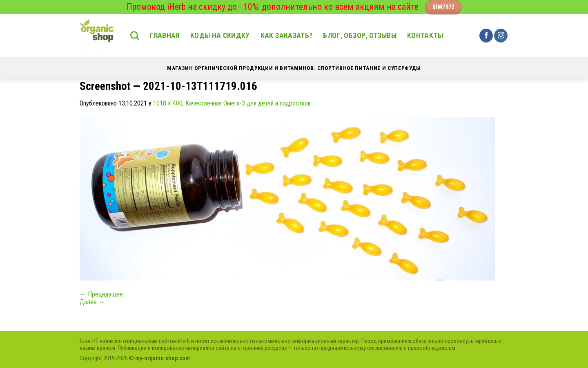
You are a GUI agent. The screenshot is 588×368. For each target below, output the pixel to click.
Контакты (425, 36)
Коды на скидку (220, 36)
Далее (92, 302)
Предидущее (101, 294)
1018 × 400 (168, 103)
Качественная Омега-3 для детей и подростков (248, 103)
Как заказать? (287, 36)
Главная (164, 36)
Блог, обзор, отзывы (360, 36)
